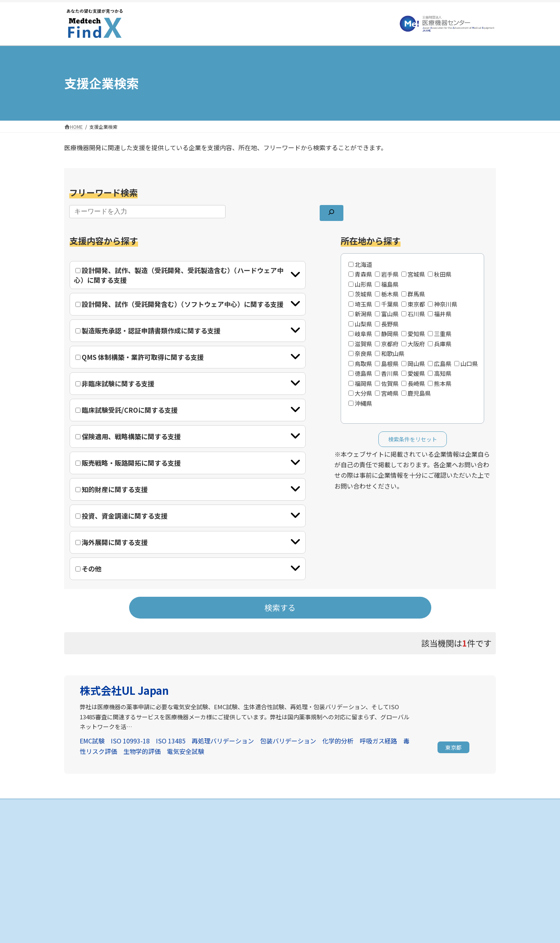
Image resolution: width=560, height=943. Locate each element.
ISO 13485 (171, 741)
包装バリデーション (288, 741)
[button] (453, 748)
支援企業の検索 (233, 838)
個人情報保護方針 (383, 851)
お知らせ (374, 824)
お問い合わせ (378, 865)
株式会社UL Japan (124, 690)
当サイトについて (383, 838)
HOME (223, 824)
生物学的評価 (142, 751)
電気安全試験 (185, 751)
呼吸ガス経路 (378, 741)
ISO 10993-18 (130, 741)
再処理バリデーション (223, 741)
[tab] (188, 275)
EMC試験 (92, 741)
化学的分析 (338, 741)
